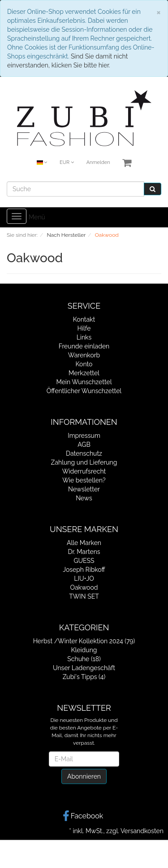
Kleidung (84, 650)
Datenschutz (84, 453)
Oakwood (84, 587)
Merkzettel (84, 373)
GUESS (84, 561)
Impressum (84, 436)
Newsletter (84, 489)
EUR (67, 162)
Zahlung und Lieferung (84, 462)
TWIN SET (84, 596)
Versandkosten (142, 831)
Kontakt (84, 319)
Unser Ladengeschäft (84, 668)
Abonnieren (84, 776)
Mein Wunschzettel (84, 382)
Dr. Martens (84, 552)
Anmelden (98, 162)
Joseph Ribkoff (84, 570)
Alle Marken (84, 543)
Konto (84, 364)
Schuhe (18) (84, 659)
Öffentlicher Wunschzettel (84, 391)
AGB (84, 444)
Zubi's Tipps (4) (84, 677)
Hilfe (84, 328)
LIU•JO (84, 579)
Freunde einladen (84, 346)
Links (84, 337)
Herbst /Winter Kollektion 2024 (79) (84, 641)
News (84, 498)
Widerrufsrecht (84, 471)
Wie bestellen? (84, 480)
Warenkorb (84, 355)
